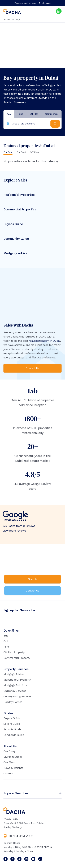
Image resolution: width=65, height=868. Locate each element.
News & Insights (13, 768)
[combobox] (28, 124)
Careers (8, 773)
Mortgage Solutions (15, 685)
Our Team (10, 762)
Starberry (17, 827)
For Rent (21, 152)
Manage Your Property (17, 680)
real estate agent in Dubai (44, 341)
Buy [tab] (9, 114)
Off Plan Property (14, 652)
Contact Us (32, 368)
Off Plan (34, 152)
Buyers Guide (12, 718)
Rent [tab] (20, 114)
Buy (6, 636)
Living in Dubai (12, 757)
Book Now (45, 3)
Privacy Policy (11, 819)
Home (7, 19)
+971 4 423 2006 (21, 836)
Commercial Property (17, 658)
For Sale (8, 152)
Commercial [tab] (52, 114)
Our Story (9, 751)
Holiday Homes (13, 702)
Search (32, 579)
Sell (6, 641)
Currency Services (15, 691)
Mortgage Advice (14, 674)
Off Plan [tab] (34, 114)
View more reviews (14, 531)
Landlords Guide (14, 735)
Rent (6, 647)
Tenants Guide (12, 729)
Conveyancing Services (18, 696)
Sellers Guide (12, 724)
